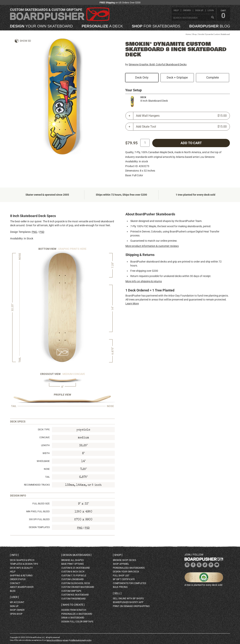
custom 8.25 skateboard (76, 568)
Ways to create (73, 605)
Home (188, 34)
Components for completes (129, 583)
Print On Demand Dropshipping (131, 606)
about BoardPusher (22, 587)
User (14, 597)
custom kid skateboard (75, 595)
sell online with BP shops (128, 599)
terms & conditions (54, 640)
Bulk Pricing (120, 587)
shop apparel (121, 564)
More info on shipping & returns (144, 281)
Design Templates (39, 527)
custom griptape (71, 591)
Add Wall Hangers (181, 116)
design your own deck (126, 572)
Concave (45, 437)
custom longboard (73, 579)
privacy (66, 640)
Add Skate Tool (181, 127)
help (176, 10)
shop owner (17, 610)
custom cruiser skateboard (78, 587)
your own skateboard (41, 26)
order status (18, 579)
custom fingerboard (73, 599)
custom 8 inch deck (73, 572)
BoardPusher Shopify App (128, 602)
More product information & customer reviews (152, 246)
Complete (213, 78)
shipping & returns (21, 576)
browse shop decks (124, 560)
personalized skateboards (129, 568)
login (211, 10)
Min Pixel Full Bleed (38, 512)
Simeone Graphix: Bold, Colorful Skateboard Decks (158, 64)
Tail (47, 477)
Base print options (72, 564)
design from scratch (74, 610)
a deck (102, 26)
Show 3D (25, 41)
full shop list (121, 576)
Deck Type (44, 430)
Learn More (132, 303)
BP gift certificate (124, 579)
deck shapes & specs (22, 560)
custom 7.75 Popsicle (74, 576)
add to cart (191, 143)
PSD (42, 232)
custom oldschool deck (76, 583)
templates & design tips (24, 564)
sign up (199, 10)
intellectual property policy (81, 640)
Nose (47, 469)
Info (14, 555)
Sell (117, 593)
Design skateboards (76, 555)
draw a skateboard (73, 618)
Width (46, 453)
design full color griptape (77, 622)
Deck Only (142, 78)
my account (17, 602)
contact (15, 583)
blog (210, 26)
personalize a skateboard (77, 614)
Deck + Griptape (177, 78)
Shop (194, 34)
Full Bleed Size (41, 504)
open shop (16, 614)
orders (187, 10)
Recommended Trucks (37, 485)
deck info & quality (21, 568)
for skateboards (156, 26)
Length (45, 445)
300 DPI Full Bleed (39, 519)
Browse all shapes (72, 560)
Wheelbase (43, 461)
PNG (34, 232)
